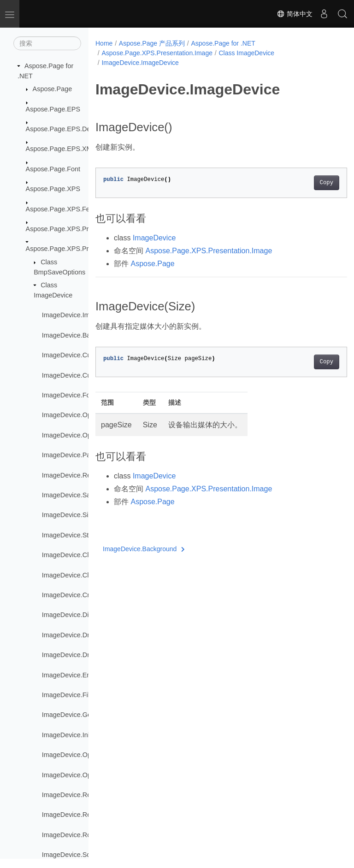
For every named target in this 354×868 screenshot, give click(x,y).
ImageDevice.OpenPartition (83, 775)
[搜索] (47, 43)
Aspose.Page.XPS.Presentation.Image (83, 249)
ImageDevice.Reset (71, 815)
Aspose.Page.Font (53, 169)
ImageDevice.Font (69, 395)
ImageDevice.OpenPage (78, 755)
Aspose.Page (53, 89)
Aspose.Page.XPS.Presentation (73, 229)
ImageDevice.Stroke (72, 535)
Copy (309, 183)
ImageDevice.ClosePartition (83, 575)
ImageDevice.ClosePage (78, 555)
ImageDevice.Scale (71, 855)
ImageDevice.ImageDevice (82, 315)
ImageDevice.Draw (70, 635)
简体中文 (295, 14)
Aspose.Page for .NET (223, 43)
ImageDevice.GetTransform (83, 715)
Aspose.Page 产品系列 (152, 43)
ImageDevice (154, 238)
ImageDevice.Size (69, 515)
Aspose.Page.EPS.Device (64, 129)
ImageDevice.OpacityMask (81, 435)
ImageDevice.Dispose (74, 615)
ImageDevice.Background (80, 335)
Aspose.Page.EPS (53, 109)
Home (104, 43)
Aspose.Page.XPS (53, 189)
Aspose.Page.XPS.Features (67, 209)
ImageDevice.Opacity (74, 415)
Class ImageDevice (246, 53)
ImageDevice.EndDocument (83, 675)
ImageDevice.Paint (70, 455)
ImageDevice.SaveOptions (81, 495)
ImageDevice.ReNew (73, 795)
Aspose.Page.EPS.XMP (61, 149)
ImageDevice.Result (72, 475)
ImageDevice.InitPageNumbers (88, 735)
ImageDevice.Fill (66, 695)
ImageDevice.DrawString (79, 655)
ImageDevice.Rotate (72, 835)
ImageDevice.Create (72, 595)
